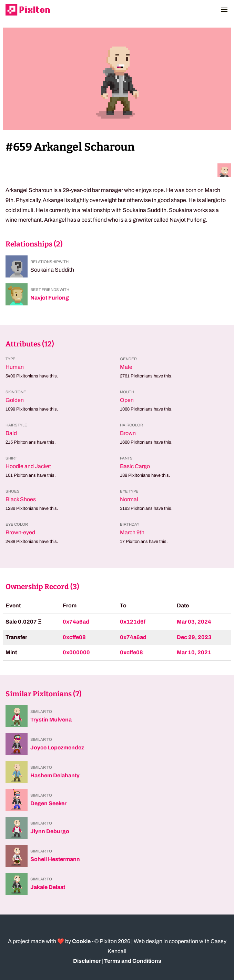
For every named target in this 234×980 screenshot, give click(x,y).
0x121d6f (133, 622)
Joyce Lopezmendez (57, 747)
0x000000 (76, 652)
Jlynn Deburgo (50, 831)
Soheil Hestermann (55, 859)
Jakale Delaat (48, 887)
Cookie (81, 941)
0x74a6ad (76, 622)
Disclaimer (87, 961)
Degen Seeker (48, 803)
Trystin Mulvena (51, 720)
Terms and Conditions (133, 961)
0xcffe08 (74, 637)
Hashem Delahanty (55, 775)
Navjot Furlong (50, 298)
